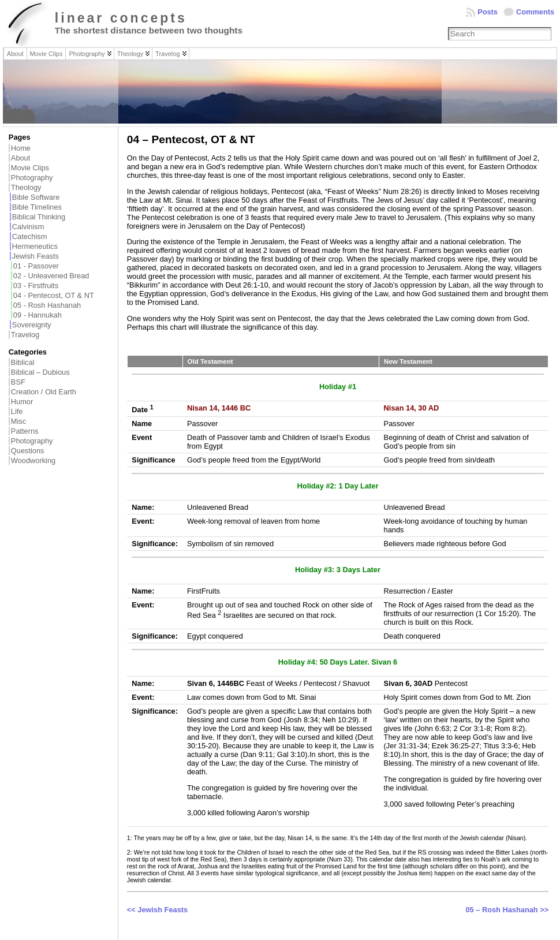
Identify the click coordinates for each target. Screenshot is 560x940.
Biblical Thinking (39, 217)
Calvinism (28, 227)
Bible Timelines (37, 207)
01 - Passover (36, 266)
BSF (18, 382)
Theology (26, 187)
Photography (32, 178)
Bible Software (36, 197)
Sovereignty (32, 325)
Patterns (25, 431)
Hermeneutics (35, 246)
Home (21, 148)
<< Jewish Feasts (157, 910)
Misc (18, 421)
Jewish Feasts (36, 256)
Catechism (29, 236)
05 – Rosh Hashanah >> (507, 910)
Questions (28, 451)
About (20, 158)
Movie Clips (30, 168)
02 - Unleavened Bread (51, 276)
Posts (488, 12)
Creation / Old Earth (44, 392)
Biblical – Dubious (40, 372)
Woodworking (33, 460)
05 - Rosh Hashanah (47, 305)
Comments (535, 12)
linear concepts (121, 18)
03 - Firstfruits (36, 286)
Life (17, 411)
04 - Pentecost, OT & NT (54, 295)
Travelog (25, 335)
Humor (22, 402)
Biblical (23, 362)
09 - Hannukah (38, 315)
